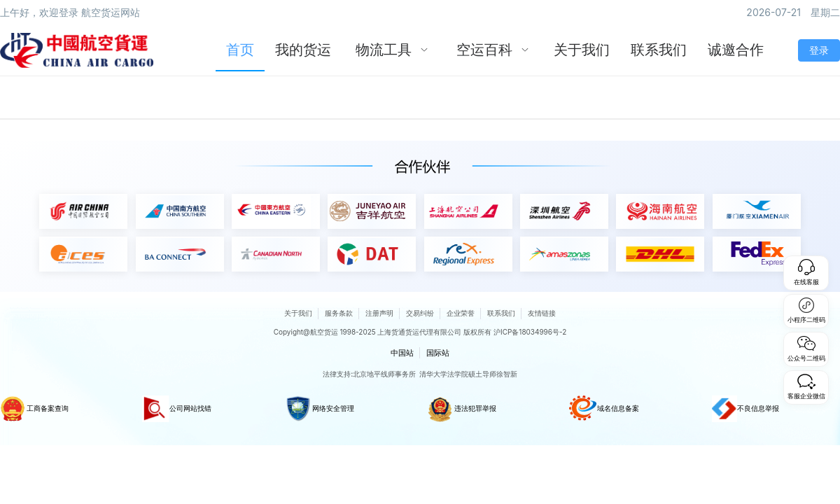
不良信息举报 (745, 409)
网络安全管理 (320, 409)
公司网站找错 (177, 409)
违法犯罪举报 (462, 409)
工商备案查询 (34, 409)
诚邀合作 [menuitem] (736, 50)
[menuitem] (392, 50)
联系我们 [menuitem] (659, 50)
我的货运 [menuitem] (303, 50)
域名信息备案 (604, 409)
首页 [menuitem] (240, 50)
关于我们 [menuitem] (582, 50)
